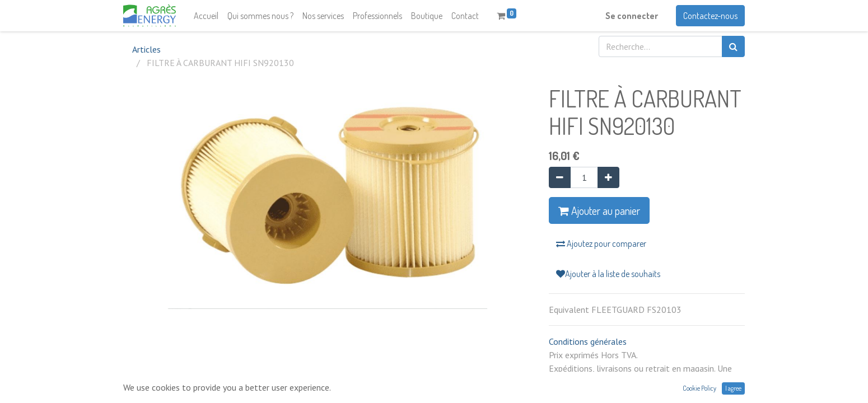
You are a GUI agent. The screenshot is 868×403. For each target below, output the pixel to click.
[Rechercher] (733, 46)
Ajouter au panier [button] (599, 210)
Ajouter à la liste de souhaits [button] (608, 274)
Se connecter (632, 16)
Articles (146, 49)
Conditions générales (588, 341)
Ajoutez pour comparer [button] (601, 243)
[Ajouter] (608, 177)
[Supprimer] (560, 177)
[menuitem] (206, 16)
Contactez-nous (710, 16)
